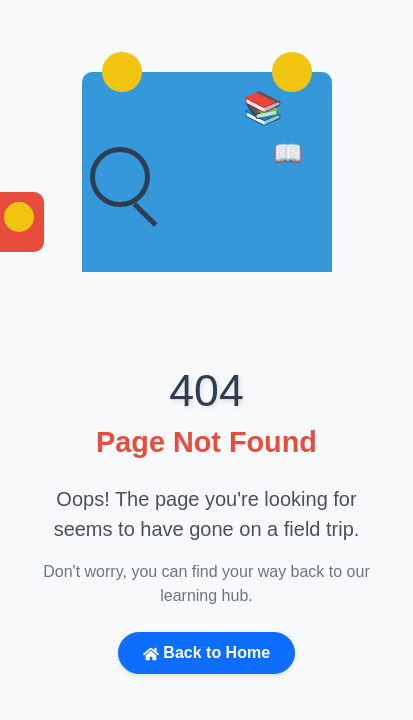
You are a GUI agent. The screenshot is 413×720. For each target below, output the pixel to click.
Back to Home (206, 653)
